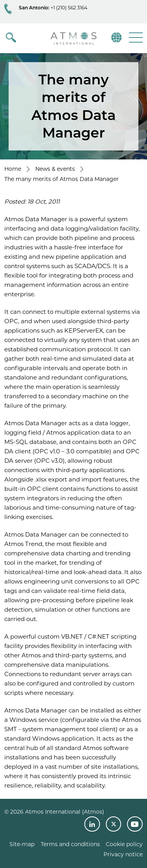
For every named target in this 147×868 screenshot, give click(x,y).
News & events (55, 169)
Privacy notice (123, 854)
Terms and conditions (70, 844)
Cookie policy (124, 844)
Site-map (22, 844)
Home (13, 169)
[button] (135, 37)
